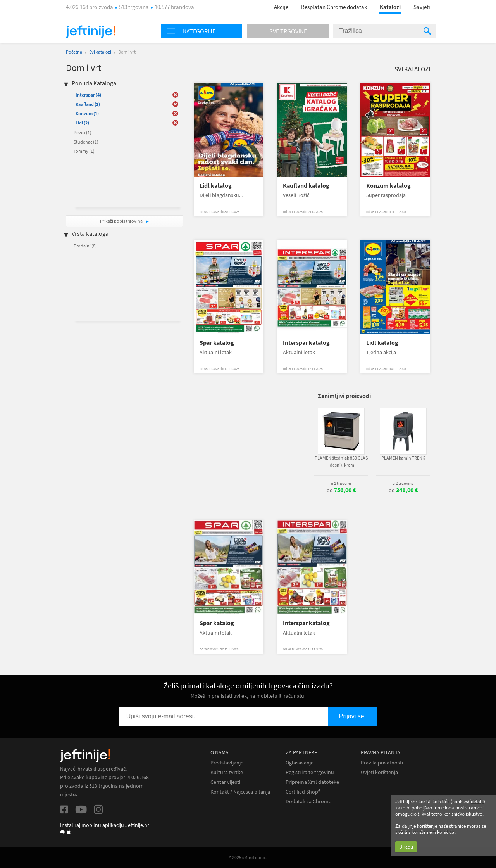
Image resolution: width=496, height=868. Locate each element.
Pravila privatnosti (382, 763)
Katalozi (390, 7)
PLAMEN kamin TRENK (403, 458)
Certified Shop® (303, 792)
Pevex (83, 132)
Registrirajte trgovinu (310, 772)
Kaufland (88, 104)
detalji (477, 801)
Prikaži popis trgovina (122, 221)
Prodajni (85, 246)
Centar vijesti (225, 782)
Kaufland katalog (306, 186)
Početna (74, 52)
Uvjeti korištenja (379, 772)
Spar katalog (217, 343)
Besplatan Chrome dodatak (334, 7)
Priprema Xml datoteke (312, 782)
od (341, 490)
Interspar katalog (306, 343)
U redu (406, 847)
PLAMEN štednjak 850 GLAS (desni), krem (341, 461)
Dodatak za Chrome (308, 801)
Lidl (82, 123)
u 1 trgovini (341, 483)
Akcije (281, 7)
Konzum (87, 113)
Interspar (88, 95)
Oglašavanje (300, 763)
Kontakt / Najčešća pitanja (240, 792)
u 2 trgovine (403, 483)
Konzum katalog (388, 186)
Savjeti (422, 7)
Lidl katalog (216, 186)
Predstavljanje (227, 763)
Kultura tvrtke (227, 772)
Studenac (86, 142)
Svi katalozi (100, 52)
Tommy (84, 151)
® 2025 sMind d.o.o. (248, 857)
